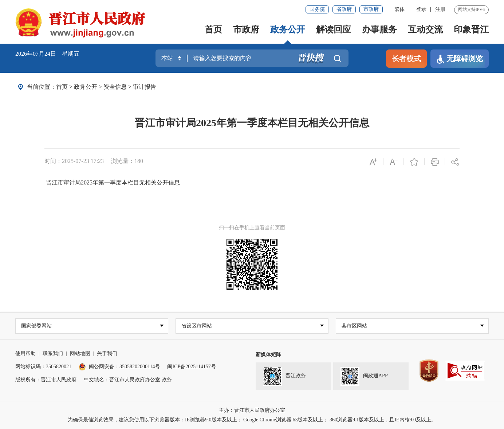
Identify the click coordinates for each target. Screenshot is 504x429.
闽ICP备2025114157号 (191, 367)
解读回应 (334, 29)
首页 (213, 29)
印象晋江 (471, 29)
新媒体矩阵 (268, 355)
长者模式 (406, 59)
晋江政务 (284, 376)
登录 (421, 9)
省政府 (344, 9)
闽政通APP (364, 376)
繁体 (399, 9)
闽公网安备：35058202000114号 (119, 367)
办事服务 (379, 29)
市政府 (371, 9)
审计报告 (145, 87)
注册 (440, 9)
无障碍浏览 (460, 59)
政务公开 (288, 29)
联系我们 (53, 353)
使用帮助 (25, 353)
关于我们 (107, 353)
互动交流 (425, 29)
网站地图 (80, 353)
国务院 (317, 9)
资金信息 (115, 87)
